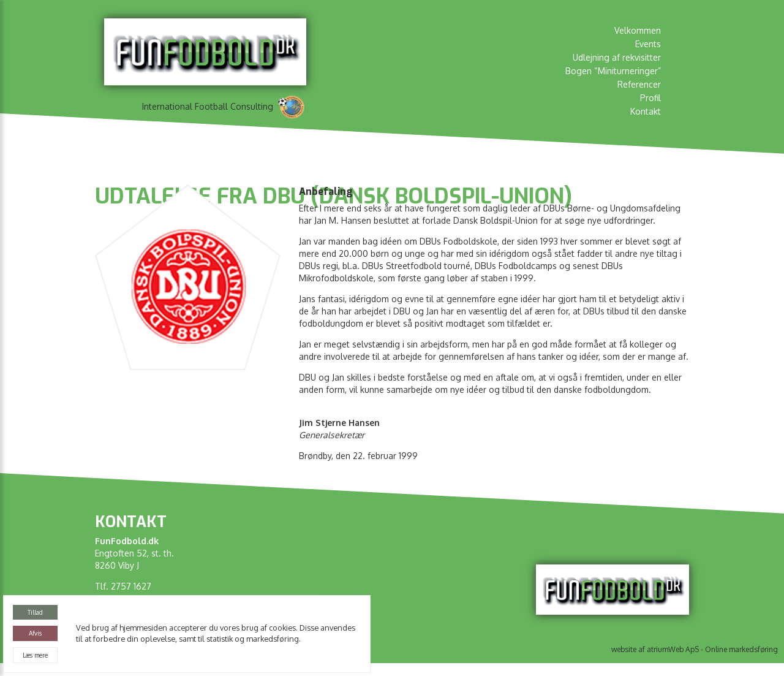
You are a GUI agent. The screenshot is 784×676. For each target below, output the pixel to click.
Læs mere (35, 655)
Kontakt (646, 111)
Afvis (35, 633)
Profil (650, 98)
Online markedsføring (741, 649)
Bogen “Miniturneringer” (613, 71)
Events (648, 44)
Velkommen (638, 30)
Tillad (35, 612)
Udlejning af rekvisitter (617, 57)
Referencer (639, 84)
